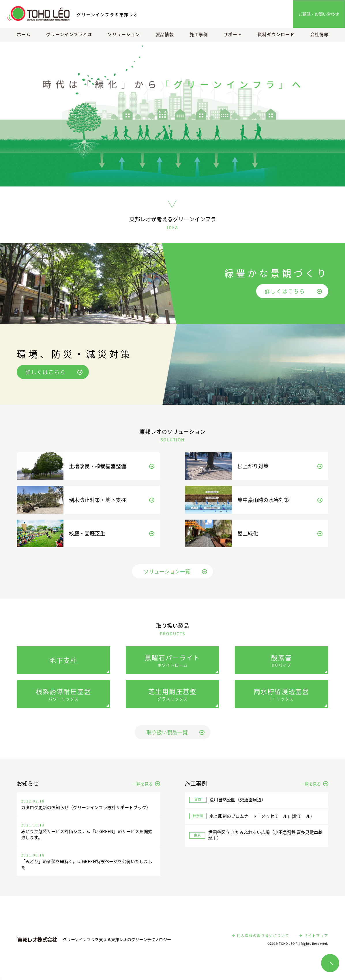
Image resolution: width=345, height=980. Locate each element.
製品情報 (165, 34)
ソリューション (124, 34)
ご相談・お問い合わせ (319, 14)
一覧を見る (146, 787)
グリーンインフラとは (69, 34)
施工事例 (199, 34)
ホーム (24, 34)
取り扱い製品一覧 (175, 735)
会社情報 (319, 34)
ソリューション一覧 (175, 575)
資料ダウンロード (276, 34)
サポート (233, 34)
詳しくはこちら (294, 291)
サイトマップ (314, 939)
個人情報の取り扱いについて (261, 939)
